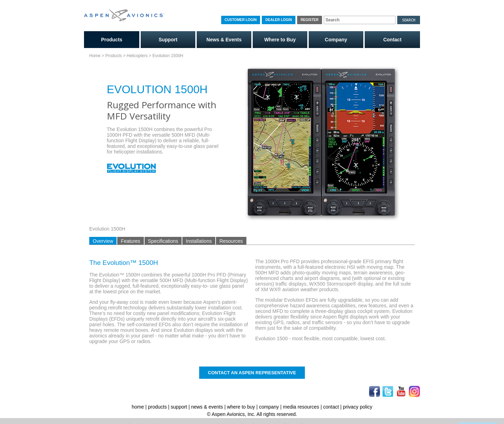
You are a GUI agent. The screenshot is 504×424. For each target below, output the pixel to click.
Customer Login (241, 20)
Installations (199, 241)
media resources (301, 407)
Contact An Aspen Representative (252, 373)
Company (336, 40)
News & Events (224, 40)
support (179, 407)
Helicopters (137, 56)
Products (112, 40)
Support (168, 40)
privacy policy (358, 407)
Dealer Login (279, 20)
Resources (231, 241)
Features (130, 241)
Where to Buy (280, 40)
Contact (392, 40)
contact (331, 407)
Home (95, 56)
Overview (103, 241)
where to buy (241, 407)
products (157, 407)
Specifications (163, 241)
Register (310, 20)
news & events (207, 407)
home (138, 407)
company (269, 407)
